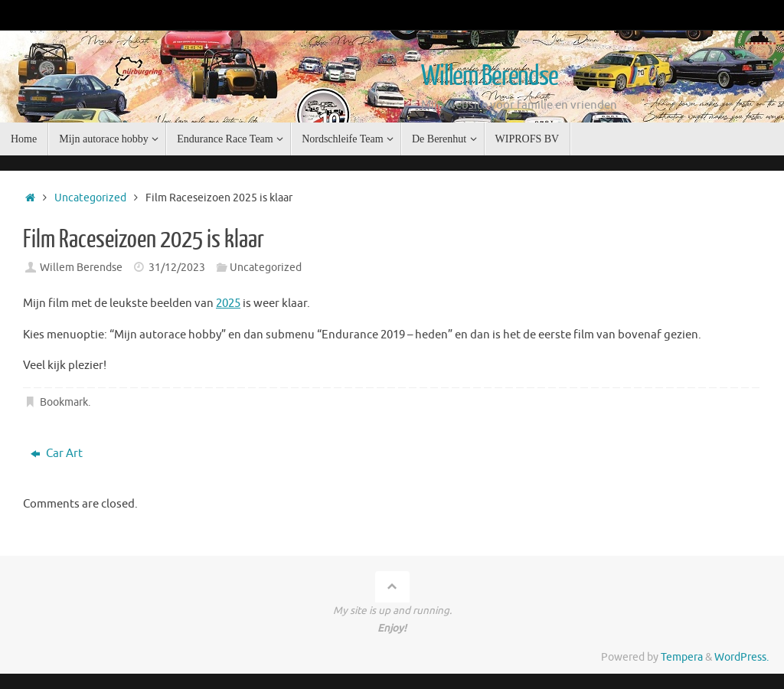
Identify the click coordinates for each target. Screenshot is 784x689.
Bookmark (64, 402)
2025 (228, 304)
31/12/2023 (177, 268)
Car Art (57, 454)
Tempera (682, 657)
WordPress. (742, 657)
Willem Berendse (490, 77)
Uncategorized (90, 198)
